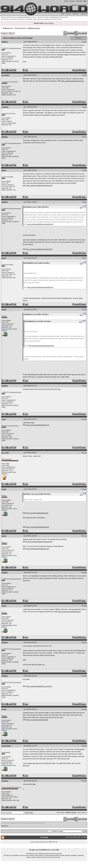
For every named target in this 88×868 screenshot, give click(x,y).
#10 (85, 419)
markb (4, 310)
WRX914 (5, 42)
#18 (85, 709)
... (44, 847)
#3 (86, 107)
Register (51, 23)
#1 (86, 42)
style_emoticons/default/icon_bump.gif (39, 686)
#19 (85, 746)
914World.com (8, 28)
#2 (86, 75)
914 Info (79, 1)
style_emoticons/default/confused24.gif (39, 186)
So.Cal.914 (5, 75)
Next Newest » (82, 812)
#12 (85, 489)
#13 (85, 536)
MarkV (4, 170)
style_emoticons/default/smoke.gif (72, 81)
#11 (85, 453)
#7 (86, 258)
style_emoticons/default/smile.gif (37, 720)
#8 (86, 309)
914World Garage (34, 28)
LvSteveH (5, 107)
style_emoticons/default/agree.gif (37, 513)
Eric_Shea (5, 453)
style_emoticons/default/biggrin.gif (37, 425)
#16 (85, 642)
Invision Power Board (37, 842)
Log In (46, 23)
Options (78, 38)
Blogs (85, 1)
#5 (86, 170)
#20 (85, 781)
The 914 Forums (20, 28)
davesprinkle (6, 746)
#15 (85, 606)
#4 (86, 137)
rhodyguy (5, 781)
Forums (72, 1)
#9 (86, 386)
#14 (85, 573)
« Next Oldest (60, 812)
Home (66, 1)
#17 (85, 676)
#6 (86, 202)
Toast (4, 419)
